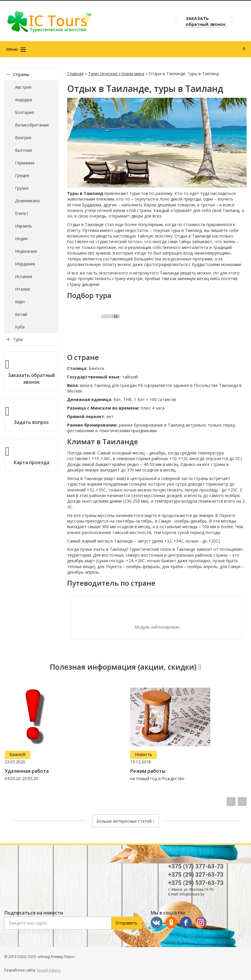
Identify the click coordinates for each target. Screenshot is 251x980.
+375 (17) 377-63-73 (196, 866)
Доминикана (27, 201)
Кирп (20, 302)
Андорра (23, 100)
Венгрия (23, 138)
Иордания (25, 264)
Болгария (24, 112)
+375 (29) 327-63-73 (196, 875)
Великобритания (32, 125)
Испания (23, 276)
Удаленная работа (27, 771)
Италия (22, 289)
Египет (22, 213)
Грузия (22, 188)
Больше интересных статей (125, 821)
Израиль (23, 226)
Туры (18, 339)
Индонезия (26, 251)
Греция (22, 175)
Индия (21, 239)
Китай (21, 314)
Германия (25, 163)
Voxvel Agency (49, 970)
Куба (20, 327)
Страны (21, 74)
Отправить (127, 923)
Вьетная (23, 150)
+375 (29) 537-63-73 (196, 883)
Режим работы (148, 771)
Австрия (23, 87)
